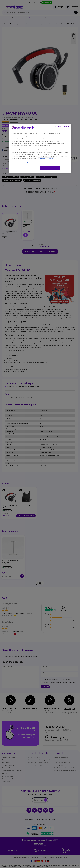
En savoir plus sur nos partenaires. (24, 162)
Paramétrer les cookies (29, 168)
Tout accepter (50, 168)
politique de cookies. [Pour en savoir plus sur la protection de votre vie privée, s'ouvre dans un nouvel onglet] (46, 159)
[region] (40, 148)
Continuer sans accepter (62, 126)
